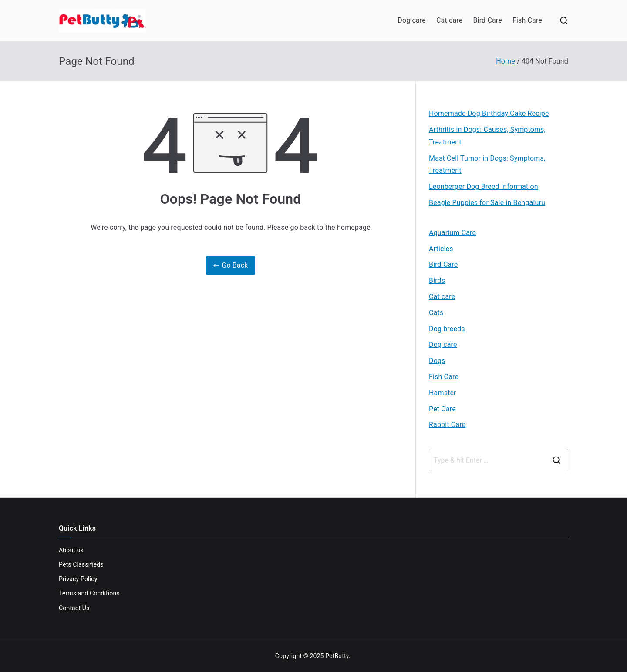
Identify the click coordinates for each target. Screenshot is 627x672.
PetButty (337, 656)
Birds (437, 281)
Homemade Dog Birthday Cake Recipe (489, 113)
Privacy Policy (78, 579)
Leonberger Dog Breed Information (484, 186)
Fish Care (527, 20)
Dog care (412, 20)
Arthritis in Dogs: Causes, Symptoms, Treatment (487, 136)
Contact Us (74, 608)
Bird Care (487, 20)
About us (71, 550)
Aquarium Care (452, 233)
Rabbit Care (447, 425)
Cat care (449, 20)
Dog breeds (447, 329)
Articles (441, 249)
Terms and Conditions (89, 593)
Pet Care (442, 409)
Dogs (437, 361)
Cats (436, 313)
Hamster (443, 393)
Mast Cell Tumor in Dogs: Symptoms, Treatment (487, 165)
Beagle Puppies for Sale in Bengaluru (487, 203)
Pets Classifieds (81, 564)
